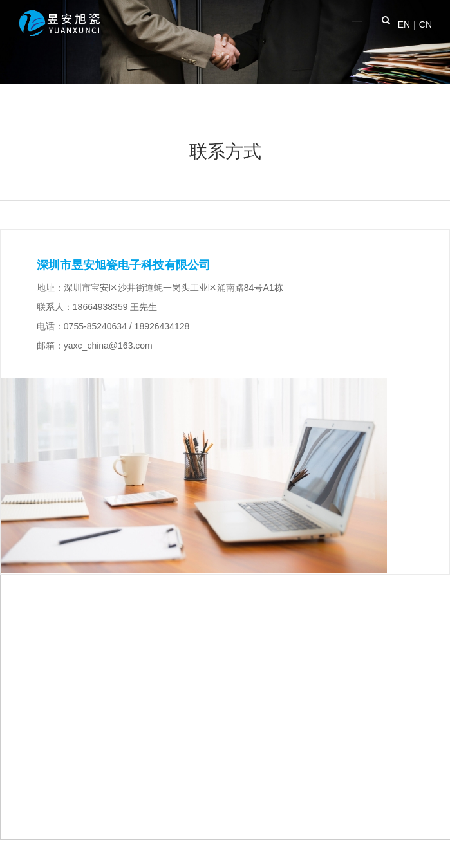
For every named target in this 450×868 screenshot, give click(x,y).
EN (404, 24)
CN (426, 24)
